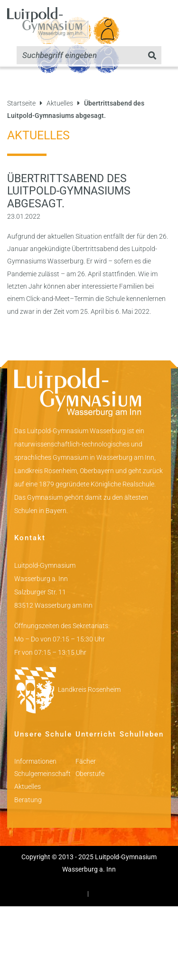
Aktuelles (60, 103)
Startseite (21, 103)
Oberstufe (90, 774)
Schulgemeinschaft (42, 774)
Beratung (28, 800)
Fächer (86, 761)
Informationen (35, 761)
